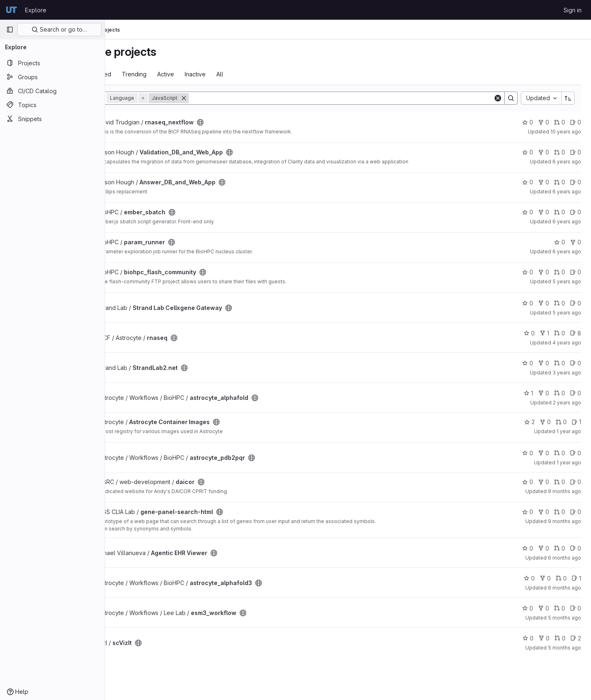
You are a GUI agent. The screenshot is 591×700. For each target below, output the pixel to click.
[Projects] (52, 63)
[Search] (363, 98)
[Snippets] (52, 119)
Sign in (573, 10)
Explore (36, 10)
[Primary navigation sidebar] (10, 30)
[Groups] (52, 77)
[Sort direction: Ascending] (568, 98)
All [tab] (263, 74)
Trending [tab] (177, 74)
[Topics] (52, 105)
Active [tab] (209, 74)
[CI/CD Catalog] (52, 91)
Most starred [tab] (137, 74)
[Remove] (227, 98)
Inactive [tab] (238, 74)
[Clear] (498, 98)
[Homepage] (11, 10)
